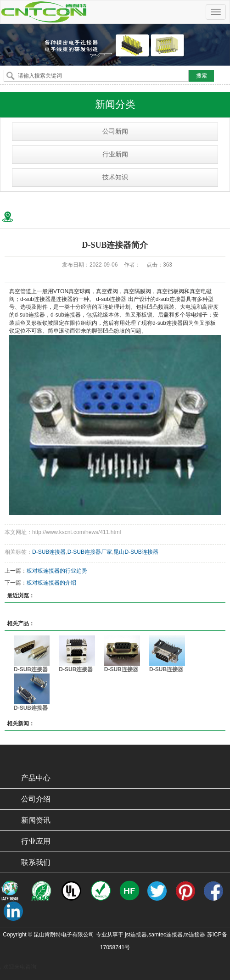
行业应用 (36, 841)
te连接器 (195, 935)
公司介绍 (36, 799)
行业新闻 (115, 154)
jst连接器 (136, 935)
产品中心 (36, 778)
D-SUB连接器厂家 (90, 552)
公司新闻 (115, 131)
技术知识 (115, 177)
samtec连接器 (165, 935)
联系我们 (36, 862)
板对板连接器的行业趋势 (57, 571)
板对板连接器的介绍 (51, 583)
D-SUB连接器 (49, 552)
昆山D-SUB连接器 (136, 552)
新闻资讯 (36, 820)
